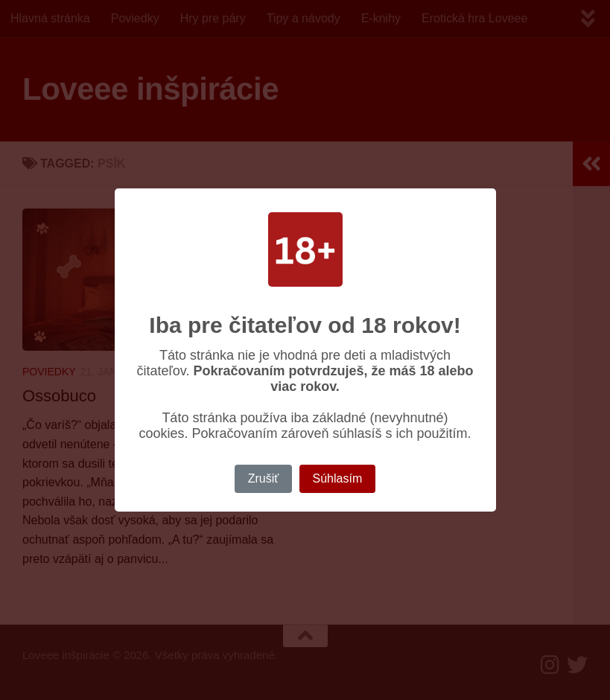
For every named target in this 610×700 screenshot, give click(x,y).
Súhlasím (338, 478)
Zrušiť (264, 478)
